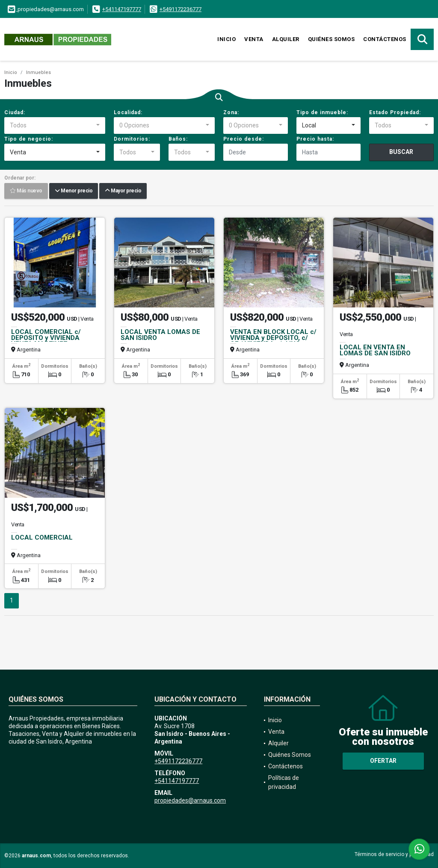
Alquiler (286, 39)
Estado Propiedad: (395, 112)
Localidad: (128, 112)
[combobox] (55, 126)
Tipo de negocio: (29, 139)
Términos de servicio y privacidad (394, 854)
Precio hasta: (315, 139)
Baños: (178, 139)
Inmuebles (38, 72)
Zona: (231, 112)
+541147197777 (122, 9)
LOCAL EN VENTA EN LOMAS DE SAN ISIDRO (375, 350)
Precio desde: (244, 139)
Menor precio (74, 191)
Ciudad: (15, 112)
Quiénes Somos (331, 39)
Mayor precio (123, 191)
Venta (254, 39)
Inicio (226, 39)
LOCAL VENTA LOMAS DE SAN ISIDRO (160, 335)
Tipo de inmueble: (322, 112)
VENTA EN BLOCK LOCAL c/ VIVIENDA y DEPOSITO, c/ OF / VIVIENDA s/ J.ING (273, 338)
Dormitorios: (132, 139)
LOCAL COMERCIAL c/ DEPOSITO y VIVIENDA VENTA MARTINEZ (46, 338)
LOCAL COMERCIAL (42, 537)
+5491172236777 (181, 9)
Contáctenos (385, 39)
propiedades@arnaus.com (190, 800)
